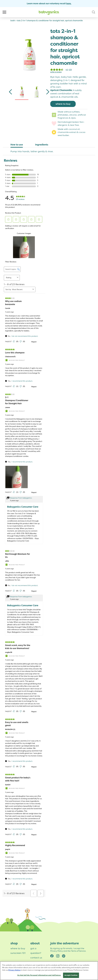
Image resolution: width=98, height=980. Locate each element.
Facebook (52, 956)
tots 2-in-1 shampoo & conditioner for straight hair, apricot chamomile (50, 21)
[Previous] (11, 92)
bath (13, 21)
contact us (36, 958)
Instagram (58, 956)
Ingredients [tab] (42, 145)
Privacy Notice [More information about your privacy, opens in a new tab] (14, 970)
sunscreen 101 (18, 953)
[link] (62, 70)
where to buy (63, 104)
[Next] (48, 92)
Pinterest (64, 956)
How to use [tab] (17, 145)
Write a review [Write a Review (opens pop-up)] (56, 72)
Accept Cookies (71, 976)
